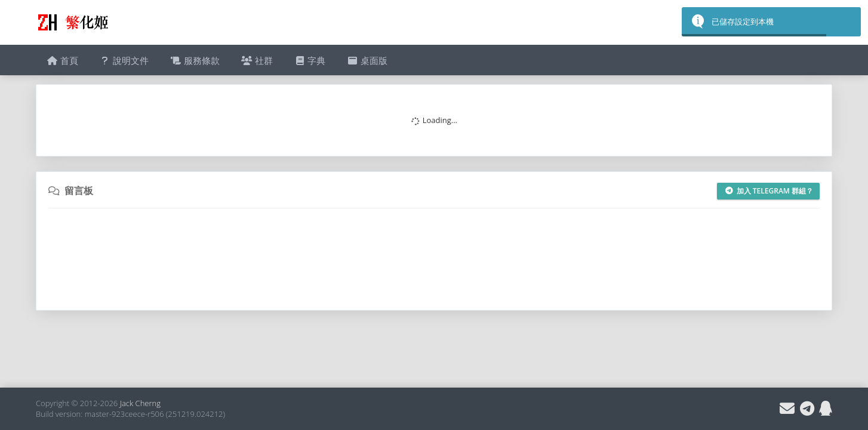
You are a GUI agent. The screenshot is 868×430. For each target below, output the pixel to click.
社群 (257, 60)
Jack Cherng (140, 403)
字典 (310, 60)
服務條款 (195, 60)
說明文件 (124, 60)
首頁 (62, 60)
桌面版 (367, 60)
